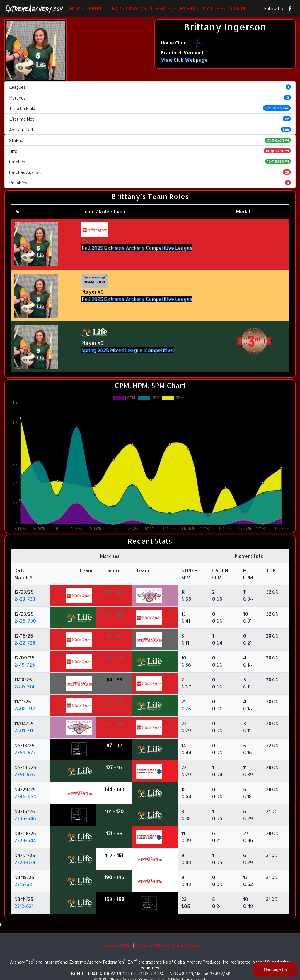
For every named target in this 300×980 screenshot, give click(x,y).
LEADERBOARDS (128, 8)
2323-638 (25, 862)
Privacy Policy (151, 945)
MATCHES (214, 8)
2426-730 (25, 621)
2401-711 (24, 730)
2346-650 (25, 796)
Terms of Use (117, 945)
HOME (77, 8)
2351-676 (25, 774)
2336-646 (25, 818)
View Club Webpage (184, 60)
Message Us (275, 969)
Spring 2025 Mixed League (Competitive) (128, 350)
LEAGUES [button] (161, 8)
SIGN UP (238, 8)
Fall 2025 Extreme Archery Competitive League (137, 247)
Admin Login (184, 945)
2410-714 (24, 687)
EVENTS (189, 8)
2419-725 (25, 665)
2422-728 (25, 643)
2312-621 (24, 906)
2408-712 (25, 709)
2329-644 (25, 840)
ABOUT (96, 8)
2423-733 (25, 599)
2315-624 (25, 884)
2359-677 (25, 752)
